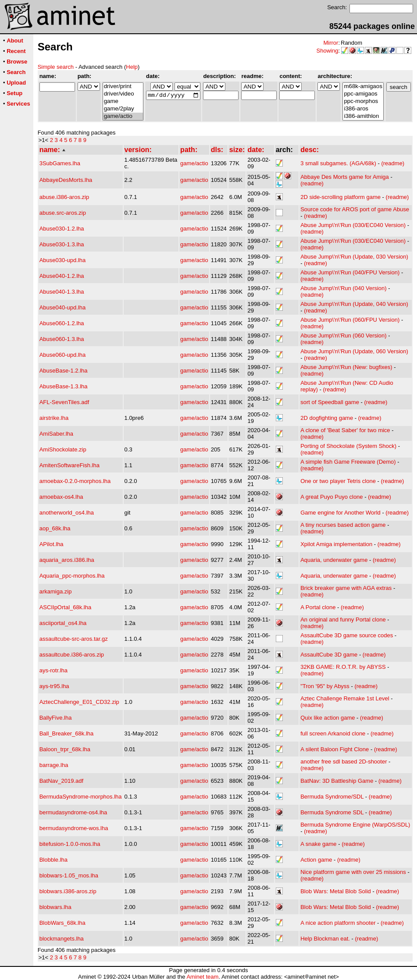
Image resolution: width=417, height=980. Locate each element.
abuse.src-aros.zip (63, 213)
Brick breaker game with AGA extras (346, 588)
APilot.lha (52, 544)
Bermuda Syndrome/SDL (332, 797)
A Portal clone (318, 607)
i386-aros (363, 109)
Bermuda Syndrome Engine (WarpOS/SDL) (355, 825)
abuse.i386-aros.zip (64, 197)
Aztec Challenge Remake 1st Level (345, 698)
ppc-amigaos (363, 94)
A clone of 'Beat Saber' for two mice (345, 430)
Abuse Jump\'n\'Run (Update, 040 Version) (354, 304)
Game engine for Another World (340, 513)
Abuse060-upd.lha (63, 355)
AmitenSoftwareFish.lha (69, 465)
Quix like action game (328, 718)
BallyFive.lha (56, 718)
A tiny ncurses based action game (343, 525)
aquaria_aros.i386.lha (67, 560)
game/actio (123, 116)
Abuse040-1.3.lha (62, 292)
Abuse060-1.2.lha (62, 323)
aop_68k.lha (55, 528)
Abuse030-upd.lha (63, 260)
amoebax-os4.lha (61, 497)
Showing (328, 51)
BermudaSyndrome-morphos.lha (81, 797)
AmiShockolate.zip (63, 449)
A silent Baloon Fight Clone (335, 749)
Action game (316, 860)
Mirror (331, 43)
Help (132, 67)
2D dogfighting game (327, 418)
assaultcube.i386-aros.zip (72, 655)
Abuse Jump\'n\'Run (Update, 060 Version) (354, 351)
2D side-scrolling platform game (340, 197)
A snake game (318, 844)
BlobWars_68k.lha (62, 923)
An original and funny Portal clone (343, 620)
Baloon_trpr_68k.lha (65, 749)
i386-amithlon (363, 116)
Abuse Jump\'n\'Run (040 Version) (343, 288)
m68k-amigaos (363, 87)
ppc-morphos (363, 101)
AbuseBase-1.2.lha (64, 371)
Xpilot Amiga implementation (336, 544)
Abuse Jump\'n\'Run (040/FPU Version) (350, 272)
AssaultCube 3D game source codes (347, 635)
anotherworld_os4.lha (67, 513)
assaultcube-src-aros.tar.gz (74, 639)
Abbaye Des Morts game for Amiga (345, 177)
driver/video (123, 94)
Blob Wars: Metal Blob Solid (336, 891)
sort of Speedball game (330, 402)
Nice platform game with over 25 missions (353, 872)
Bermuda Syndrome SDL (332, 812)
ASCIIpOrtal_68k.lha (66, 607)
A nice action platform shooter (338, 923)
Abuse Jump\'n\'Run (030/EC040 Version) (353, 225)
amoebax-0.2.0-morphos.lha (75, 481)
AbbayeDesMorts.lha (66, 180)
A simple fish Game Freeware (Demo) (348, 462)
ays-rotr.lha (53, 670)
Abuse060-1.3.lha (62, 339)
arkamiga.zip (56, 591)
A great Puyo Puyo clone (331, 497)
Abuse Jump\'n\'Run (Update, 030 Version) (354, 257)
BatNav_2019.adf (61, 781)
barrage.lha (54, 765)
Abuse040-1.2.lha (62, 276)
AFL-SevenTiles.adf (64, 402)
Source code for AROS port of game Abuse (355, 209)
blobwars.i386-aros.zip (68, 891)
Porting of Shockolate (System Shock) (348, 446)
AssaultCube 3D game (329, 655)
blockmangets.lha (62, 939)
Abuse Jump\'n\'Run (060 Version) (343, 336)
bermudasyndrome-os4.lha (73, 812)
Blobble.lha (53, 860)
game (123, 101)
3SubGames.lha (60, 163)
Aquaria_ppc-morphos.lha (72, 576)
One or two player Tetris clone (338, 481)
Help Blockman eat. (325, 939)
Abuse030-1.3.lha (62, 244)
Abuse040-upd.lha (63, 307)
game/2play (123, 109)
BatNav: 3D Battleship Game (337, 781)
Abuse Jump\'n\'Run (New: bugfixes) (346, 367)
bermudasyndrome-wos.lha (74, 828)
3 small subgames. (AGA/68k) (338, 163)
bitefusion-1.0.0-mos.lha (70, 844)
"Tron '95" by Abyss (325, 686)
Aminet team (202, 977)
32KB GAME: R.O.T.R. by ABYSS (343, 667)
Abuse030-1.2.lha (62, 229)
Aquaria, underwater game (334, 560)
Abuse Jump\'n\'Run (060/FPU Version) (350, 320)
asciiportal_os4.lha (63, 623)
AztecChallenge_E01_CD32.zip (79, 702)
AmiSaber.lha (56, 434)
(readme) (393, 163)
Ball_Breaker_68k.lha (67, 733)
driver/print (123, 87)
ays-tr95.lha (54, 686)
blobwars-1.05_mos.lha (69, 875)
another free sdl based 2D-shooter (344, 762)
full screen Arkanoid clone (333, 733)
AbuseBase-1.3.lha (64, 386)
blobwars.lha (55, 907)
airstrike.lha (54, 418)
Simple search (56, 67)
